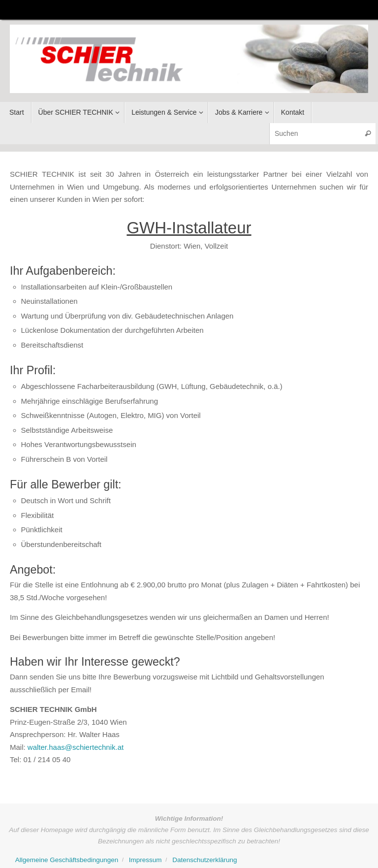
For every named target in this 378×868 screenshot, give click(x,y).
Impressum (145, 860)
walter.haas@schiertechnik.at (76, 747)
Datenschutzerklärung (205, 860)
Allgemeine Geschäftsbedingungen (67, 860)
